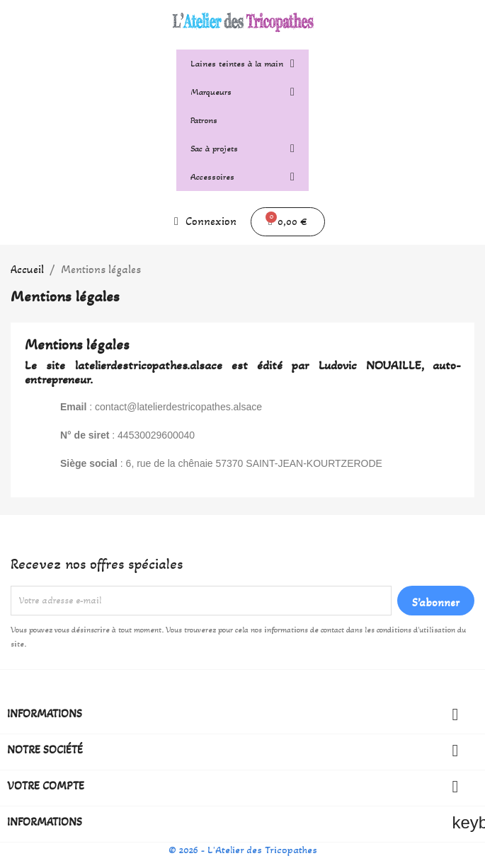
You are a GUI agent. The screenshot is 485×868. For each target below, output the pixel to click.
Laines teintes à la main (242, 64)
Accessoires (242, 177)
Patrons (204, 120)
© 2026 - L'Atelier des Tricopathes (243, 850)
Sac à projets (242, 149)
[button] (288, 222)
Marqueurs (242, 92)
